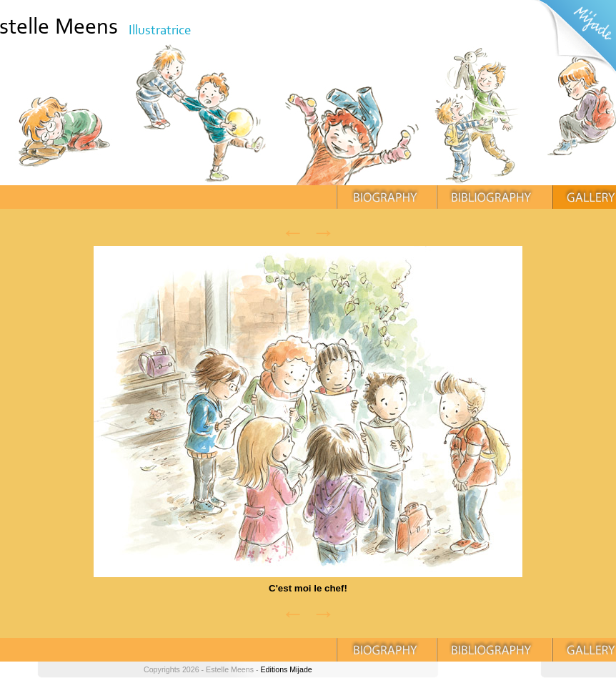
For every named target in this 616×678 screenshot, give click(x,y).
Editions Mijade (286, 669)
